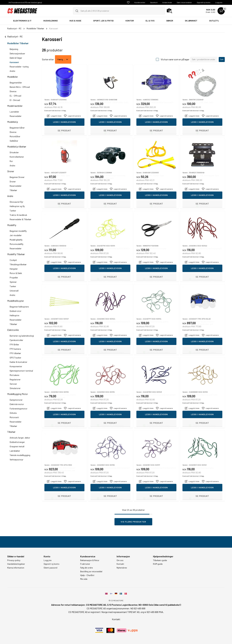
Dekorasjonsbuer (17, 53)
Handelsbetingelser (16, 564)
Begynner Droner (17, 177)
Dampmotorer (16, 400)
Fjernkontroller (16, 340)
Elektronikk (13, 330)
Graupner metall (17, 446)
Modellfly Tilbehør (16, 254)
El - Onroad (15, 100)
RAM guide (158, 564)
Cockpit (13, 260)
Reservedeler (16, 116)
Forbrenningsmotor (19, 409)
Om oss (120, 560)
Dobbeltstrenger (17, 442)
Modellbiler (13, 77)
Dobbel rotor (15, 311)
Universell (14, 291)
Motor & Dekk (16, 273)
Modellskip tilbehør (17, 146)
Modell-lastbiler (15, 106)
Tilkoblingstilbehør (18, 264)
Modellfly (12, 225)
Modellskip (13, 122)
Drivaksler (14, 152)
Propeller (14, 278)
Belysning (14, 49)
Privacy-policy (14, 560)
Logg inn (219, 2)
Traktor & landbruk (18, 215)
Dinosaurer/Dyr (16, 202)
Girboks (13, 413)
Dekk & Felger (16, 58)
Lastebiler (14, 112)
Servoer (13, 384)
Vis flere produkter (133, 522)
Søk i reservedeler (184, 2)
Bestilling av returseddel (91, 571)
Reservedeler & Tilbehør (20, 219)
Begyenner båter (17, 128)
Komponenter (16, 366)
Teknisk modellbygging (20, 455)
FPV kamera (15, 349)
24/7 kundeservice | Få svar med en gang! (25, 2)
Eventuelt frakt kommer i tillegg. (55, 124)
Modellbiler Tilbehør (18, 43)
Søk (222, 59)
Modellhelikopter (16, 301)
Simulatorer (15, 388)
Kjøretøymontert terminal (21, 371)
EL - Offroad (15, 96)
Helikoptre (14, 315)
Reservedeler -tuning (19, 67)
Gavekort (154, 2)
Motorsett (14, 417)
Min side (84, 579)
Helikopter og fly (17, 206)
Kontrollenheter (17, 157)
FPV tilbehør (15, 353)
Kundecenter (140, 2)
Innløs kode (167, 2)
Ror (11, 161)
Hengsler (14, 269)
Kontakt (120, 564)
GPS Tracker (15, 358)
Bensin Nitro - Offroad (20, 87)
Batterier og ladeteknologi (22, 336)
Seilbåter (14, 141)
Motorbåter (15, 136)
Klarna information (16, 568)
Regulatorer (15, 379)
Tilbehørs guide (160, 560)
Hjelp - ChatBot (87, 575)
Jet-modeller (16, 235)
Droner (11, 171)
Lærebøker (15, 451)
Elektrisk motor (17, 404)
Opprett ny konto (204, 2)
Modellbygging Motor (18, 394)
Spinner (13, 282)
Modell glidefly (16, 240)
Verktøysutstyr (16, 460)
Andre (12, 71)
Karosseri (14, 62)
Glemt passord (50, 568)
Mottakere (14, 375)
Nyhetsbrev (122, 568)
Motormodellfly (16, 244)
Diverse (13, 91)
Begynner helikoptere (19, 307)
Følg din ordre (86, 568)
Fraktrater (85, 564)
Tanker (13, 211)
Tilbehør (13, 190)
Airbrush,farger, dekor (20, 438)
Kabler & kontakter (18, 362)
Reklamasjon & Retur (90, 560)
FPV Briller (14, 344)
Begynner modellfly (18, 231)
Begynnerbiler (16, 83)
